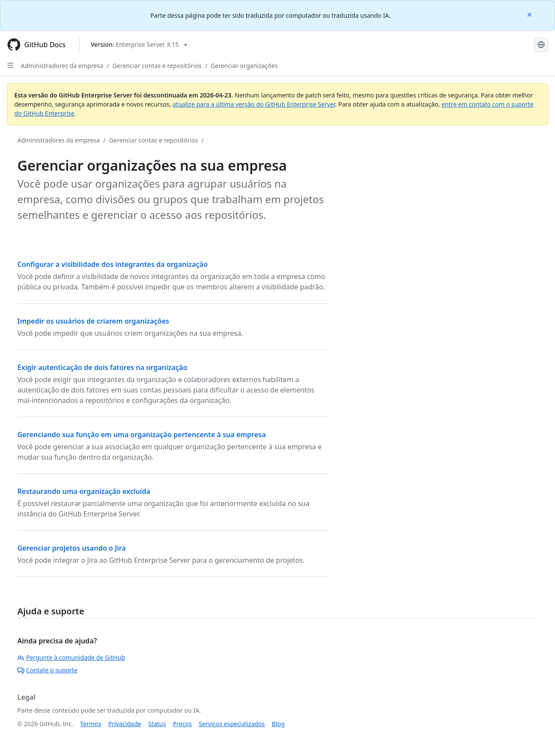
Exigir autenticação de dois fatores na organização (102, 367)
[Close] (530, 14)
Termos (91, 724)
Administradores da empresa (62, 66)
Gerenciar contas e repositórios (157, 66)
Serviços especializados (232, 724)
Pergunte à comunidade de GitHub (71, 657)
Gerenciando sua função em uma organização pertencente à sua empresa (142, 435)
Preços (183, 724)
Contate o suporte (47, 670)
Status (157, 724)
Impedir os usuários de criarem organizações (93, 321)
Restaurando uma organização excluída (84, 491)
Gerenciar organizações (244, 66)
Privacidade (125, 724)
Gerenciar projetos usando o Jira (72, 548)
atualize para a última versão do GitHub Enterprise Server (254, 104)
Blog (278, 724)
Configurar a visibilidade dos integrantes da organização (113, 264)
